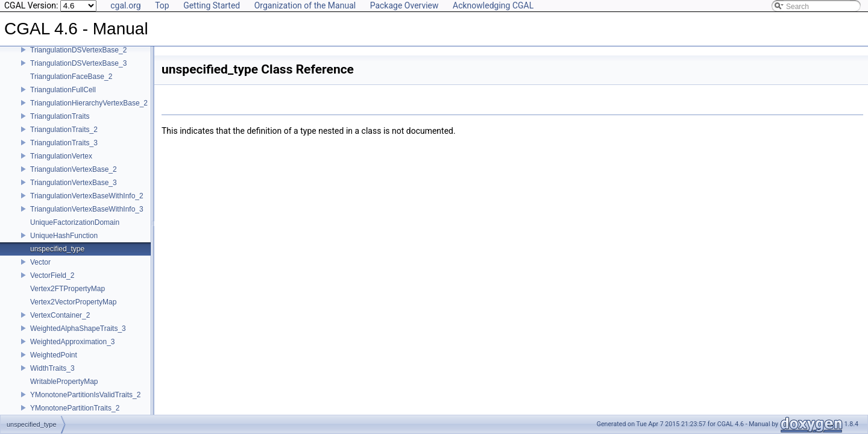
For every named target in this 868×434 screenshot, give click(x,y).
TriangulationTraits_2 (64, 130)
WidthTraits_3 (52, 368)
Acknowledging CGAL (493, 5)
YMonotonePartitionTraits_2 (75, 408)
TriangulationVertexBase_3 (74, 183)
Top (162, 5)
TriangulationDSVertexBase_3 (78, 63)
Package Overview (404, 5)
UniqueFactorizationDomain (75, 222)
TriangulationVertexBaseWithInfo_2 (87, 196)
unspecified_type (57, 249)
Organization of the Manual (305, 5)
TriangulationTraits (60, 116)
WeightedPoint (54, 355)
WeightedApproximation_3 (73, 342)
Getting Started (212, 5)
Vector (40, 262)
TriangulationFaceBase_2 (71, 77)
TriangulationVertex (61, 156)
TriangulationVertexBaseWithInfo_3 (87, 209)
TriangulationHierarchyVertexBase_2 (89, 103)
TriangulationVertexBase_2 (74, 169)
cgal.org (125, 5)
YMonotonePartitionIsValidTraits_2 (85, 395)
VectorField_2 (52, 275)
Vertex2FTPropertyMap (68, 289)
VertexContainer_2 (60, 315)
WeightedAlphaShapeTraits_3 (78, 329)
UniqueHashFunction (64, 236)
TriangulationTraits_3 (64, 143)
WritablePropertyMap (64, 382)
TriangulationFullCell (63, 90)
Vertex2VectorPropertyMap (73, 302)
